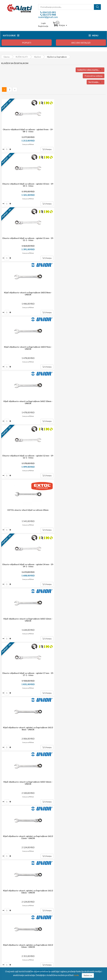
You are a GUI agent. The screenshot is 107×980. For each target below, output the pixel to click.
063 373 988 (49, 15)
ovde (76, 975)
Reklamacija (8, 927)
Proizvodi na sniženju (94, 76)
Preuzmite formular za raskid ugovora (74, 927)
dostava (50, 806)
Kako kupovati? (10, 916)
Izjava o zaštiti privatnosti (14, 931)
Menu (93, 35)
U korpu (46, 149)
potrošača (57, 834)
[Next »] (15, 89)
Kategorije (11, 35)
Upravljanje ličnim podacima (70, 924)
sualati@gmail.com (48, 17)
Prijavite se (71, 790)
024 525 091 (49, 12)
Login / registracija (66, 916)
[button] (90, 70)
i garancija (59, 820)
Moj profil (62, 920)
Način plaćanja (10, 920)
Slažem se (88, 975)
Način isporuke (10, 924)
